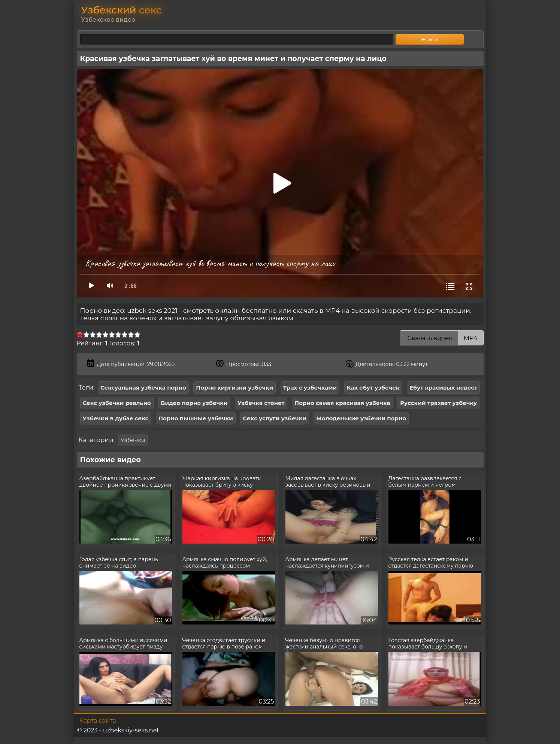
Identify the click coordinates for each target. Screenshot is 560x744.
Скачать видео (441, 338)
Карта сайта (98, 721)
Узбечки (133, 440)
